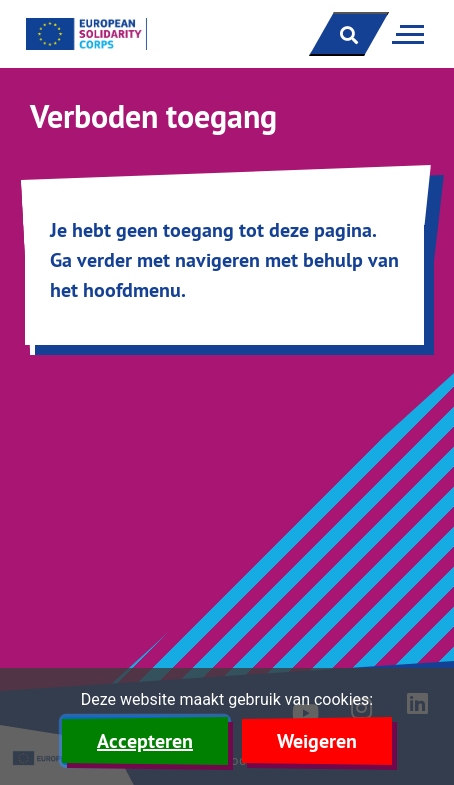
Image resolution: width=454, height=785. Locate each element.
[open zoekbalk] (349, 34)
